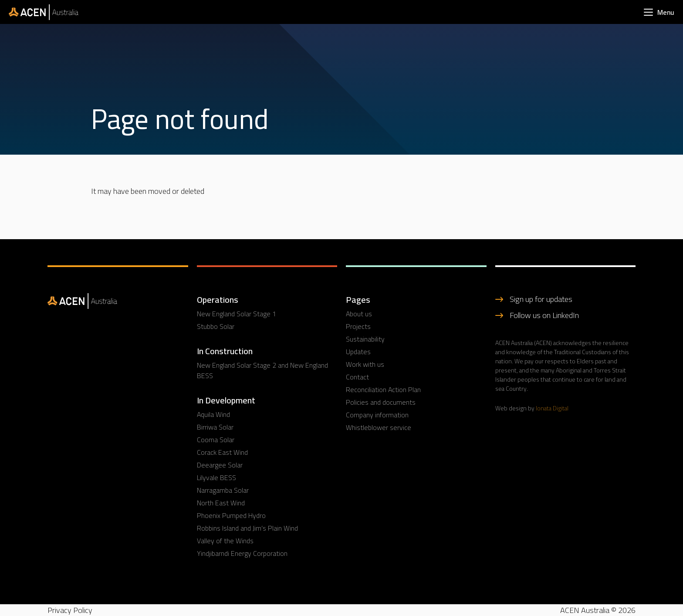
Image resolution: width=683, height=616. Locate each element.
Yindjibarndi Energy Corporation (242, 553)
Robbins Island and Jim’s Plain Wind (247, 528)
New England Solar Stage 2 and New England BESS (262, 370)
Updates (358, 352)
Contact (357, 377)
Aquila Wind (213, 414)
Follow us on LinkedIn (544, 315)
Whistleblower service (379, 427)
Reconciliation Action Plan (383, 389)
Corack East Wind (222, 452)
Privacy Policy (70, 610)
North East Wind (221, 503)
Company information (377, 415)
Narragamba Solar (223, 490)
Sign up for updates (541, 299)
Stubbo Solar (216, 326)
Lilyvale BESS (216, 477)
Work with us (365, 364)
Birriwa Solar (215, 427)
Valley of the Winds (225, 541)
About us (359, 314)
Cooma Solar (216, 440)
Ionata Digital (552, 408)
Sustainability (365, 339)
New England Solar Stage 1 (237, 314)
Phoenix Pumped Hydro (231, 515)
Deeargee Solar (220, 465)
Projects (358, 326)
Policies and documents (381, 402)
